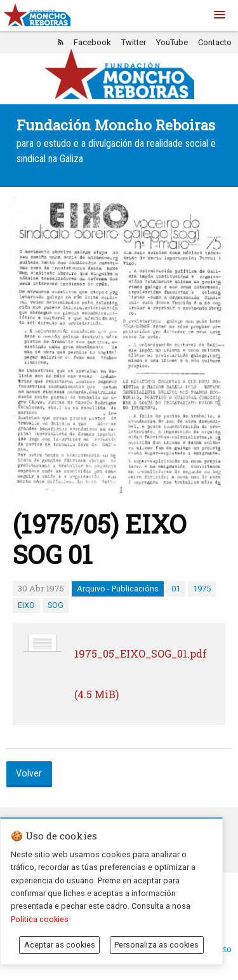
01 (176, 589)
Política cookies (40, 919)
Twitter (134, 42)
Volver (29, 774)
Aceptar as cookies (60, 945)
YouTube (172, 42)
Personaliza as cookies (156, 945)
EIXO (26, 605)
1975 (202, 589)
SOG (56, 605)
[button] (220, 15)
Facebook (92, 42)
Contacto (215, 42)
